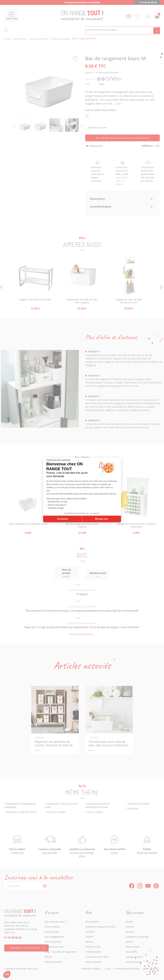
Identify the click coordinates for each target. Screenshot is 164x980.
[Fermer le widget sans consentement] (58, 460)
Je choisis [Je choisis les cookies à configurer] (62, 519)
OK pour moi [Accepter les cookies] (101, 519)
